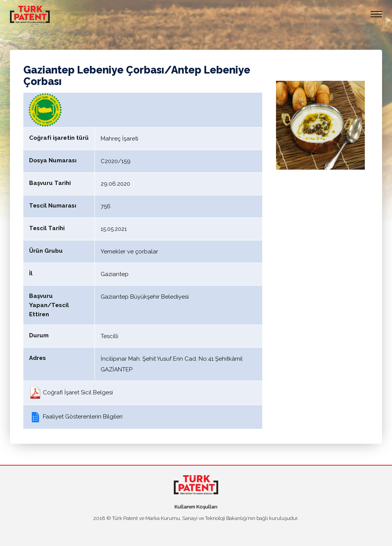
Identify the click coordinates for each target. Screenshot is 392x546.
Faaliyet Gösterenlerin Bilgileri (76, 417)
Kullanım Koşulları (196, 507)
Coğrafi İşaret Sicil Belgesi (71, 392)
